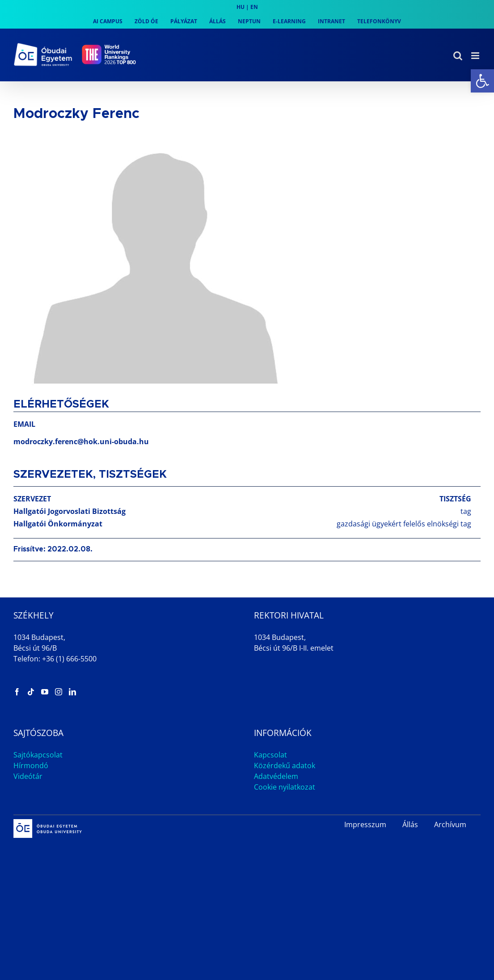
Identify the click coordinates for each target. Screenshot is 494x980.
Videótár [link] (28, 776)
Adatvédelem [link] (276, 776)
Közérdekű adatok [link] (285, 765)
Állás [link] (410, 824)
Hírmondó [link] (31, 765)
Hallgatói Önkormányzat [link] (58, 524)
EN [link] (254, 7)
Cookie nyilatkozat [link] (285, 787)
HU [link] (241, 7)
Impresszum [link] (365, 824)
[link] (482, 81)
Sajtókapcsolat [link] (38, 755)
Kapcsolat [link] (270, 755)
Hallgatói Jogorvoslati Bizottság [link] (70, 511)
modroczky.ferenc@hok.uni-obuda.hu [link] (81, 442)
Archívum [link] (450, 824)
